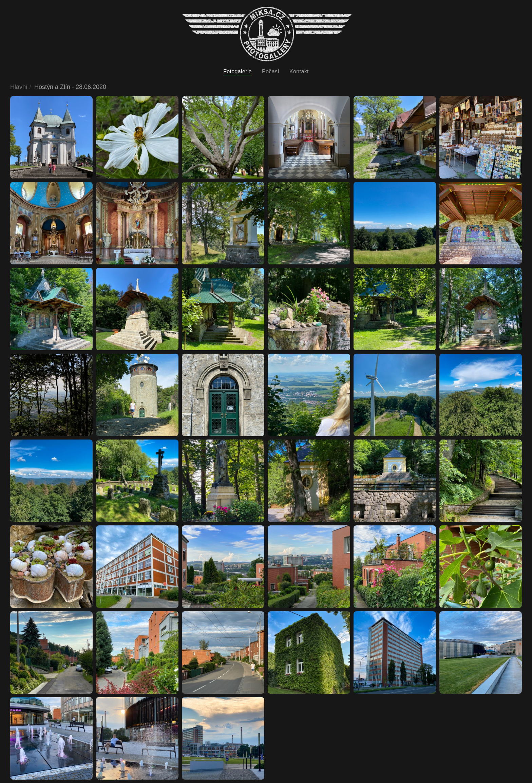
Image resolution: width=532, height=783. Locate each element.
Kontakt (299, 71)
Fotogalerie (237, 71)
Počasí (271, 71)
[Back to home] (267, 34)
